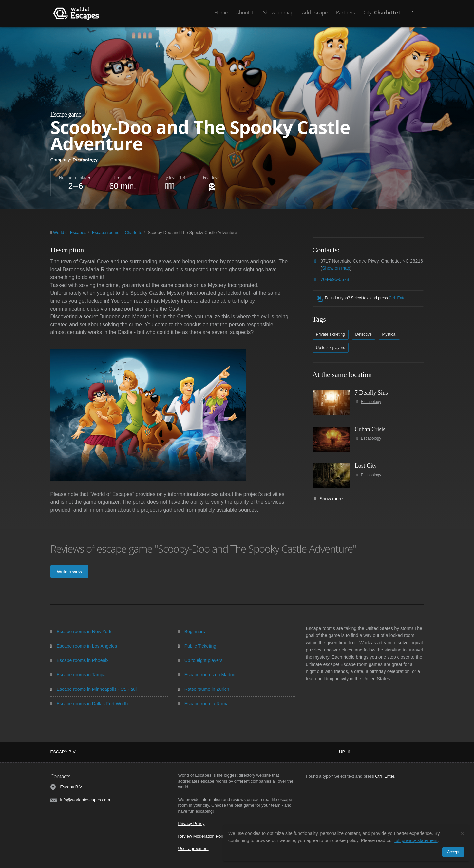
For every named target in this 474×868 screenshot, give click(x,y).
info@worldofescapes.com (85, 800)
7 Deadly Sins (371, 393)
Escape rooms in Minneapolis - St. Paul (94, 689)
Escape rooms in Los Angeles (84, 646)
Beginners (192, 632)
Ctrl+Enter (398, 298)
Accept (453, 852)
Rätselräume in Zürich (204, 689)
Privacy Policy (191, 824)
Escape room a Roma (204, 704)
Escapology (85, 160)
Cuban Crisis (370, 429)
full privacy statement (416, 840)
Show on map (278, 13)
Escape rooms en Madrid (207, 675)
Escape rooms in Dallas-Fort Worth (89, 704)
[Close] (462, 833)
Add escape (315, 13)
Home (221, 13)
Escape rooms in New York (81, 632)
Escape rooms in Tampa (78, 675)
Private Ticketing (331, 334)
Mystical (389, 334)
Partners (346, 13)
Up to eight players (200, 660)
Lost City (366, 466)
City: (383, 13)
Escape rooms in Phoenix (80, 660)
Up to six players (331, 348)
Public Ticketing (197, 646)
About (246, 13)
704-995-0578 (335, 279)
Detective (364, 334)
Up (344, 752)
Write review (70, 572)
